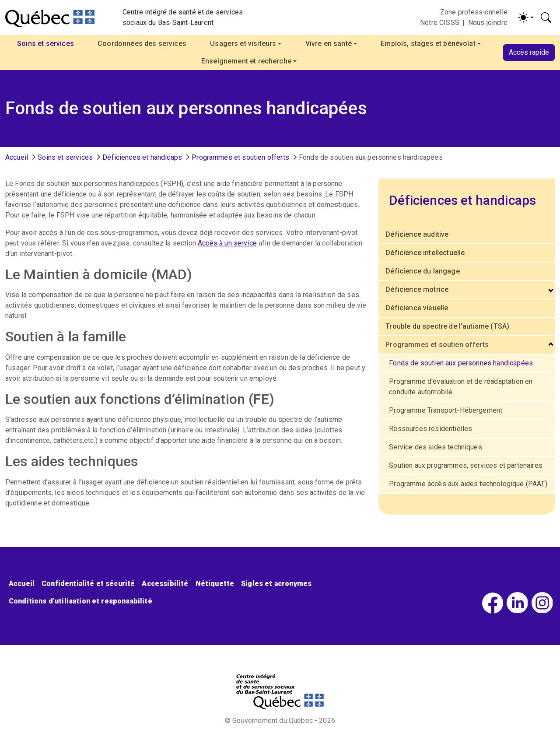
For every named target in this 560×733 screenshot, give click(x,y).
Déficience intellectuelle (425, 253)
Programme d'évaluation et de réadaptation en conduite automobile (461, 387)
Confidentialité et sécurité (88, 584)
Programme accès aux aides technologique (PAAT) (468, 484)
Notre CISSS (440, 23)
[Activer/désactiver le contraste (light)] (526, 18)
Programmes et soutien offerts (240, 157)
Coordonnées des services (142, 44)
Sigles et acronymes (276, 584)
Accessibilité (165, 584)
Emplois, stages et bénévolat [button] (428, 44)
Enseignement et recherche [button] (246, 61)
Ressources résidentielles (430, 429)
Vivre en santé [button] (329, 44)
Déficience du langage (422, 271)
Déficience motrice (417, 289)
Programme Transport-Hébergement (446, 410)
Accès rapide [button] (529, 52)
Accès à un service (227, 243)
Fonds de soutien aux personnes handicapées (461, 363)
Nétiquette (215, 584)
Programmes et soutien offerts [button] (437, 345)
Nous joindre (488, 23)
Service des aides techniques (435, 447)
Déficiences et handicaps (142, 157)
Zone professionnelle (474, 12)
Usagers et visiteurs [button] (243, 44)
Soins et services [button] (45, 44)
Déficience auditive (417, 234)
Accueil (17, 157)
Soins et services (65, 157)
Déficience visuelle (417, 308)
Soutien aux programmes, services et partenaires (466, 465)
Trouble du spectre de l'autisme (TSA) (447, 326)
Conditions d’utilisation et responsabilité (80, 601)
